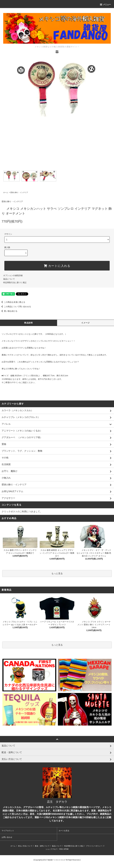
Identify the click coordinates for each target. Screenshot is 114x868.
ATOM (66, 849)
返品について (9, 279)
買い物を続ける (9, 311)
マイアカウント (8, 831)
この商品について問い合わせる (15, 307)
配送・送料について (42, 846)
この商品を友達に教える (13, 302)
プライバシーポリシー (94, 846)
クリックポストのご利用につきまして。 (22, 511)
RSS (61, 849)
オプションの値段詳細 (13, 275)
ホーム (6, 192)
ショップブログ (51, 849)
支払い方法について (25, 846)
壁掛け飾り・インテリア (19, 192)
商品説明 (28, 323)
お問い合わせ (7, 837)
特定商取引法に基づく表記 (15, 283)
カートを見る (64, 831)
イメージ (86, 323)
